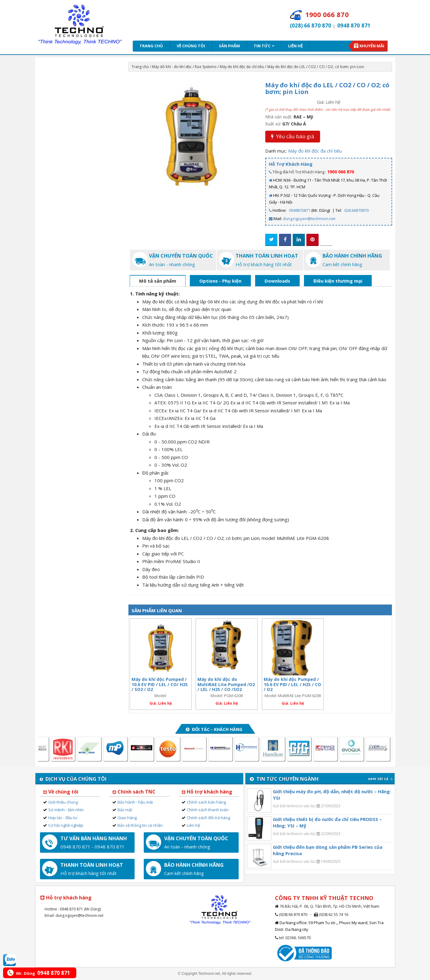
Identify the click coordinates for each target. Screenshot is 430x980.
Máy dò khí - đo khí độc (172, 67)
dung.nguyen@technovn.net (309, 219)
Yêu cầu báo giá (293, 136)
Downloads (277, 281)
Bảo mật (125, 810)
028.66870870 (356, 210)
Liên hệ (295, 46)
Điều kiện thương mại (338, 281)
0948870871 (300, 210)
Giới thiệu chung (63, 802)
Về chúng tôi (191, 46)
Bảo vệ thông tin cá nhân (140, 825)
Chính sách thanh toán (208, 810)
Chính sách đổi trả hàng (208, 818)
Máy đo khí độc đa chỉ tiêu (242, 67)
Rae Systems (206, 67)
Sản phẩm (229, 46)
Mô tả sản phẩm (158, 281)
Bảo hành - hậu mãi (135, 802)
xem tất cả (380, 779)
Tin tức (264, 46)
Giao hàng (127, 818)
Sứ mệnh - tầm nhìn (66, 810)
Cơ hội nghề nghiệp (66, 825)
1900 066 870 (341, 172)
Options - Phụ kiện (220, 281)
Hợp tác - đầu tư (63, 818)
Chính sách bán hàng (206, 802)
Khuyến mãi (372, 46)
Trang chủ (151, 46)
